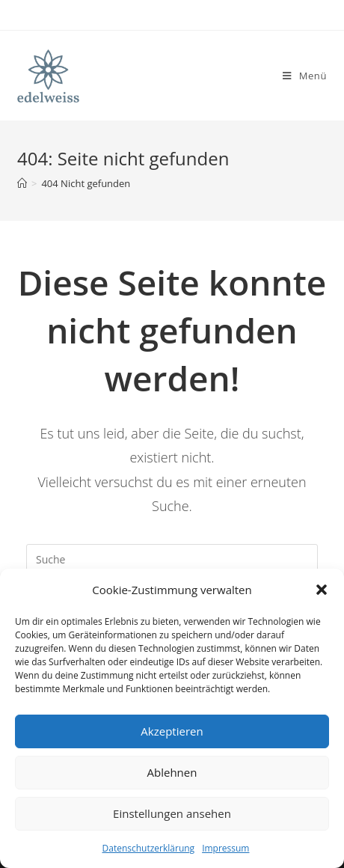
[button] (322, 590)
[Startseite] (22, 183)
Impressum (225, 848)
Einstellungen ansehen (172, 813)
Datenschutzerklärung (149, 848)
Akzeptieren (172, 731)
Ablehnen (172, 772)
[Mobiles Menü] (305, 76)
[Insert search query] (172, 559)
